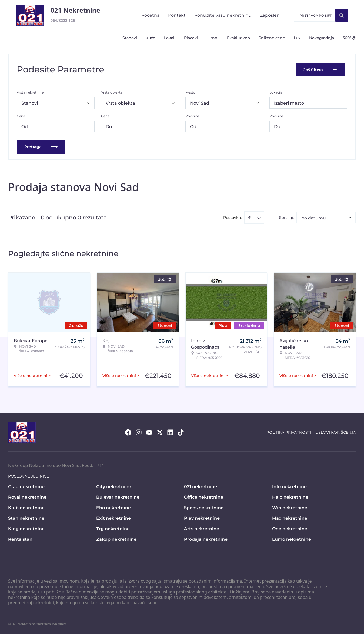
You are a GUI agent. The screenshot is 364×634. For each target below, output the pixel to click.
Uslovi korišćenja (336, 432)
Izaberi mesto (289, 103)
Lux (297, 38)
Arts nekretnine (202, 528)
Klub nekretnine (26, 507)
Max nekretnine (290, 518)
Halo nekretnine (290, 497)
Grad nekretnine (26, 486)
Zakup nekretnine (116, 539)
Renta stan (20, 539)
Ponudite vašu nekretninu (223, 15)
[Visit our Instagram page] (139, 432)
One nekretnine (290, 528)
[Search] (342, 15)
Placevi (191, 38)
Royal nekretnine (27, 497)
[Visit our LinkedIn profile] (170, 432)
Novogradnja (322, 38)
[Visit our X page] (160, 432)
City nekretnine (114, 486)
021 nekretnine (201, 486)
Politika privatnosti (289, 432)
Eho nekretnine (113, 507)
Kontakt (177, 15)
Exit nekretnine (113, 518)
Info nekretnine (289, 486)
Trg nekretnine (113, 528)
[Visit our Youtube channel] (149, 432)
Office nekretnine (204, 497)
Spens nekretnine (204, 507)
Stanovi (130, 38)
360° (349, 38)
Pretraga (41, 146)
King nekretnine (26, 528)
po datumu (314, 217)
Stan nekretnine (26, 518)
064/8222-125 (63, 20)
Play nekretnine (202, 518)
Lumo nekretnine (292, 539)
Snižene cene (272, 38)
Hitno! (212, 38)
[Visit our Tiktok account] (181, 432)
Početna (150, 15)
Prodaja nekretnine (206, 539)
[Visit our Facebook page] (128, 432)
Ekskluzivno (238, 38)
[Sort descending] (259, 217)
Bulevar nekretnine (118, 497)
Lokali (170, 38)
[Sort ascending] (250, 217)
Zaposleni (270, 15)
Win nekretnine (290, 507)
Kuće (151, 38)
